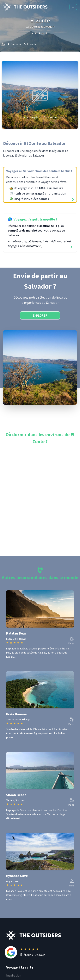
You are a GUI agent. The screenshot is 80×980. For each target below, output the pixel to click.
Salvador (16, 44)
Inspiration (14, 975)
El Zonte (32, 44)
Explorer (40, 315)
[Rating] (43, 952)
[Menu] (73, 7)
